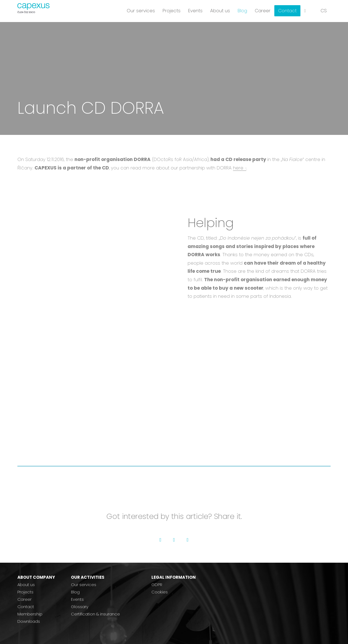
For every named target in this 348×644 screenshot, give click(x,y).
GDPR (157, 585)
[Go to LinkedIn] (188, 540)
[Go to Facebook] (160, 540)
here (238, 168)
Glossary (80, 607)
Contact (26, 607)
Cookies (160, 592)
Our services (84, 585)
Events (77, 599)
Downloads (29, 621)
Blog (75, 592)
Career (24, 599)
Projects (25, 592)
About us (26, 585)
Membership (30, 614)
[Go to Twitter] (174, 540)
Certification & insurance (95, 614)
